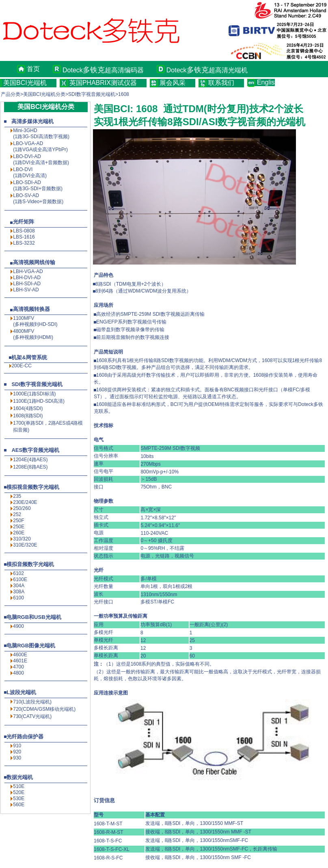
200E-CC (21, 366)
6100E (20, 579)
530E (19, 799)
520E (19, 792)
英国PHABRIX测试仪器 (103, 83)
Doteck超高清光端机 (207, 70)
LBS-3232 (24, 243)
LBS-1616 (24, 237)
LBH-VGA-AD (28, 271)
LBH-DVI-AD (27, 278)
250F (18, 521)
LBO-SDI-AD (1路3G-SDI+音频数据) (38, 186)
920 (17, 752)
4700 (18, 667)
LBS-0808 (24, 231)
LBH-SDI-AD (27, 284)
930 (17, 758)
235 (17, 496)
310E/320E (25, 545)
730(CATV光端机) (32, 716)
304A (19, 586)
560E (19, 805)
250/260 (22, 508)
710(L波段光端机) (32, 702)
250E (19, 527)
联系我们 (221, 83)
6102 (18, 573)
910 (17, 746)
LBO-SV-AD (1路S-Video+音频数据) (38, 199)
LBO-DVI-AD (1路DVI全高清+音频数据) (41, 159)
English (266, 82)
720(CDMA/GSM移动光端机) (44, 709)
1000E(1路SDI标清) (34, 394)
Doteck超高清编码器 (103, 70)
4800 (18, 673)
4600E (20, 655)
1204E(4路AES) (30, 460)
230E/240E (25, 502)
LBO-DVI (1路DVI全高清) (30, 173)
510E (19, 786)
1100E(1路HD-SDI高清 (38, 401)
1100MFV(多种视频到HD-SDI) (35, 321)
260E (19, 533)
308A (19, 592)
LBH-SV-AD (26, 290)
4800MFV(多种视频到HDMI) (33, 334)
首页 (33, 69)
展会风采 (173, 83)
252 (17, 514)
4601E (20, 661)
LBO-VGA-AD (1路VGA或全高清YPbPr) (40, 146)
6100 (18, 598)
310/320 (22, 539)
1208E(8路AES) (30, 467)
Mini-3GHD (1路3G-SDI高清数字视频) (41, 133)
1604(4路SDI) (28, 408)
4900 (18, 626)
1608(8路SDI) (28, 416)
